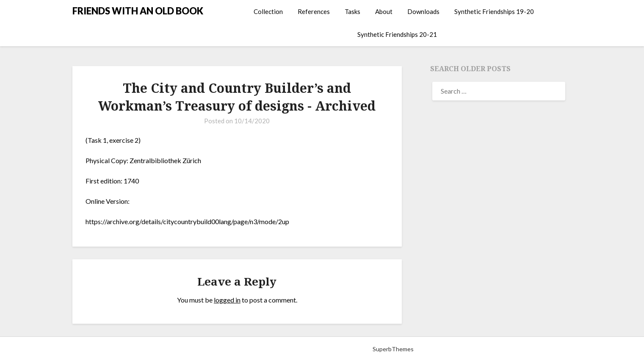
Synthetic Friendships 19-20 (494, 11)
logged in (227, 300)
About (384, 11)
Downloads (423, 11)
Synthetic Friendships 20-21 (397, 34)
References (314, 11)
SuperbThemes (393, 349)
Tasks (352, 11)
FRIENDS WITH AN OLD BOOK (138, 11)
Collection (268, 11)
